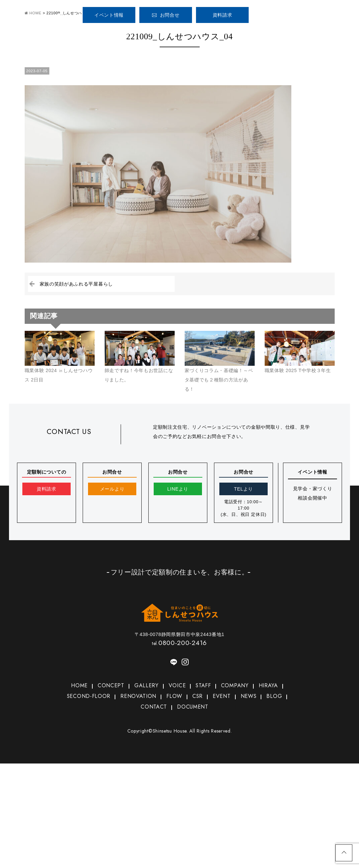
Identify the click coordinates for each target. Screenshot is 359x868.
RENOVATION (138, 697)
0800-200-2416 (292, 12)
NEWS (250, 697)
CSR (197, 697)
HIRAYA (270, 686)
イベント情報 (109, 15)
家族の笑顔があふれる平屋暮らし (76, 284)
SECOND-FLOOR (87, 697)
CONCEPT (125, 33)
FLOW (174, 697)
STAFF (225, 33)
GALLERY (161, 33)
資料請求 (222, 15)
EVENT (222, 697)
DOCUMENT (192, 708)
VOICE (195, 33)
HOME (89, 33)
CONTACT (153, 708)
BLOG (277, 697)
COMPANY (255, 33)
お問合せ (166, 15)
